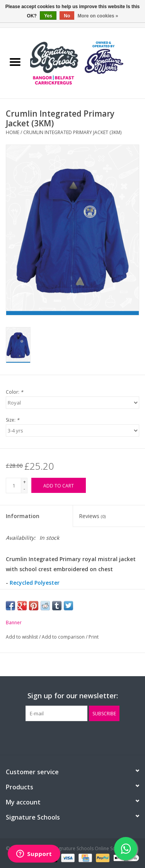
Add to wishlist (22, 637)
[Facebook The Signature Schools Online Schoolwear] (59, 737)
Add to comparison (64, 637)
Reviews (92, 516)
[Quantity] (14, 486)
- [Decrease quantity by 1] (24, 489)
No (67, 16)
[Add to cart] (59, 485)
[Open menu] (15, 62)
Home (13, 132)
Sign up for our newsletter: (73, 696)
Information (23, 516)
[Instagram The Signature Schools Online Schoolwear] (87, 737)
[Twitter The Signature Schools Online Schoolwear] (73, 737)
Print (94, 637)
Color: (14, 392)
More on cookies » (98, 16)
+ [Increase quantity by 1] (25, 482)
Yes (48, 16)
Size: (13, 420)
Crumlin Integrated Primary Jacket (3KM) (72, 132)
